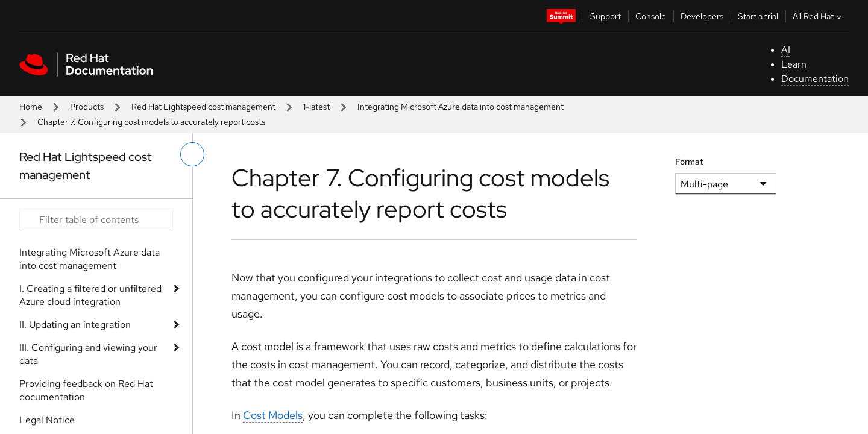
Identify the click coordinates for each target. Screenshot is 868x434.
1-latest (316, 107)
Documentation (815, 79)
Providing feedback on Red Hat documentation (86, 390)
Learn (794, 64)
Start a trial (758, 16)
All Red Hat (819, 16)
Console (651, 16)
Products (87, 107)
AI (786, 50)
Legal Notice (47, 420)
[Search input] (96, 220)
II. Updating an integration (75, 325)
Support (605, 16)
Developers (702, 16)
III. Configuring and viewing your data (88, 354)
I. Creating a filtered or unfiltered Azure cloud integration (90, 295)
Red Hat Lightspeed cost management (203, 107)
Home (31, 107)
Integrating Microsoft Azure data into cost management (461, 107)
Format (689, 162)
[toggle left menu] (192, 154)
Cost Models (273, 415)
